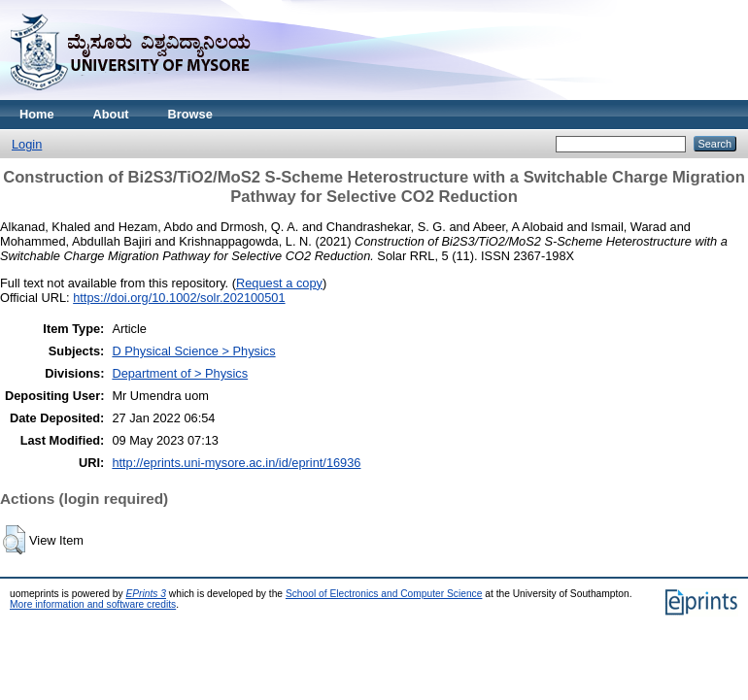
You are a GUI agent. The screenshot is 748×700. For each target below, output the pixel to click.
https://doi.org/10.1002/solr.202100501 (179, 298)
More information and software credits (93, 604)
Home (37, 114)
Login (27, 144)
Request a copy (279, 283)
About (111, 114)
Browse (190, 114)
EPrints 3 (146, 594)
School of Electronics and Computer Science (384, 594)
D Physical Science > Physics (193, 351)
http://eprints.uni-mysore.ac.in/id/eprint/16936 (236, 463)
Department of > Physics (180, 373)
